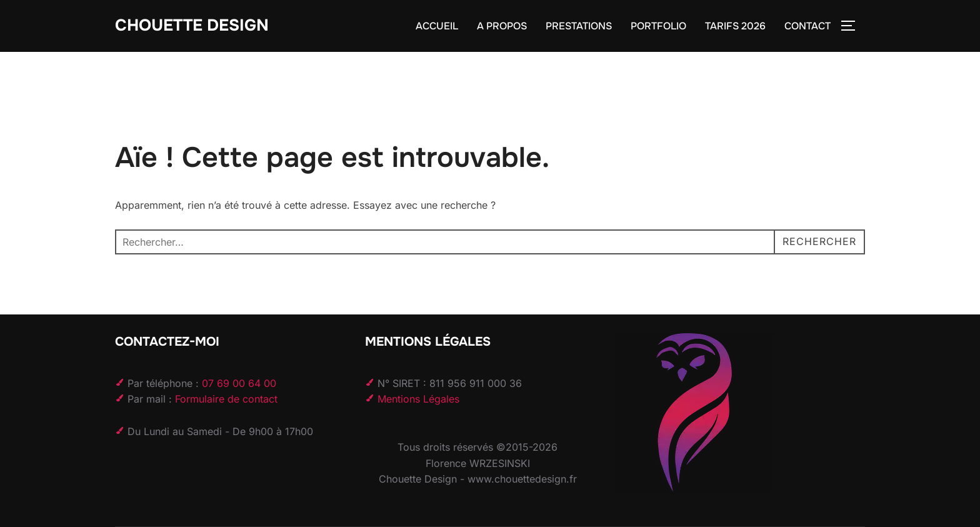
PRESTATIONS (579, 26)
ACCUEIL (437, 26)
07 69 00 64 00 (239, 383)
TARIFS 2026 (735, 26)
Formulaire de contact (226, 399)
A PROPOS (502, 26)
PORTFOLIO (658, 26)
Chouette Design (192, 25)
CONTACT (807, 26)
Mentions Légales (418, 399)
